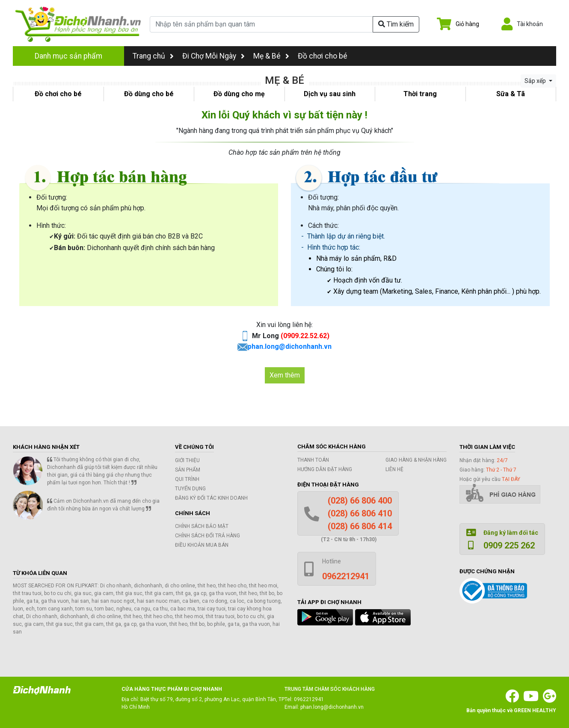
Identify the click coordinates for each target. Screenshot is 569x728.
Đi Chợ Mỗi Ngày (209, 56)
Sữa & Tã (511, 94)
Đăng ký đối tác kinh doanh (211, 498)
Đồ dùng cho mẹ (239, 94)
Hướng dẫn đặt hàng (325, 469)
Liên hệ (394, 469)
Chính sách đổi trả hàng (207, 536)
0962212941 (309, 699)
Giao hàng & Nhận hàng (416, 460)
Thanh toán (313, 460)
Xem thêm (285, 375)
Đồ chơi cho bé (323, 56)
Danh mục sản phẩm (68, 56)
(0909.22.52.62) (305, 336)
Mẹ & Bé (267, 56)
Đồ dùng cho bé (149, 94)
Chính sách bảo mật (202, 526)
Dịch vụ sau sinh (330, 94)
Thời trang (420, 94)
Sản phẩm (188, 470)
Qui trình (187, 479)
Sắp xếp (536, 81)
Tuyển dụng (190, 489)
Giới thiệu (187, 460)
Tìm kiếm (396, 24)
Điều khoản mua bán (202, 545)
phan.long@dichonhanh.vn (290, 346)
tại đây (511, 479)
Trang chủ (153, 56)
